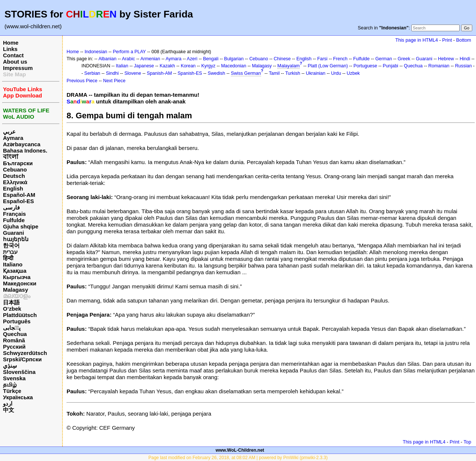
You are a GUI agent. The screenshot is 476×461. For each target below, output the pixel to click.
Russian (464, 66)
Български (18, 163)
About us (15, 62)
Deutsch (14, 176)
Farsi (322, 59)
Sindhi (112, 73)
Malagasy (16, 290)
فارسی (11, 207)
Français (15, 214)
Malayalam (289, 66)
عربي (9, 132)
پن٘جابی (12, 328)
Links (10, 49)
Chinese (282, 59)
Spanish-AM (160, 73)
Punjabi (390, 66)
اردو (8, 404)
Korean (188, 66)
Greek (404, 59)
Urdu (336, 73)
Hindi (465, 59)
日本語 (11, 302)
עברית (10, 252)
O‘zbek (12, 309)
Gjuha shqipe (21, 226)
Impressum (18, 68)
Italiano (13, 264)
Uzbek (353, 73)
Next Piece (114, 81)
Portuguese (366, 66)
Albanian (107, 59)
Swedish (216, 73)
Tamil (274, 73)
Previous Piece (82, 81)
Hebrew (446, 59)
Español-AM (19, 195)
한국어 (11, 245)
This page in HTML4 (417, 40)
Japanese (144, 66)
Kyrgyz (208, 66)
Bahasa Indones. (25, 151)
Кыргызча (17, 277)
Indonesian (96, 52)
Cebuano (15, 169)
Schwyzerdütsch (25, 353)
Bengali (211, 59)
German (384, 59)
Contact (13, 55)
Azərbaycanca (22, 144)
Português (17, 321)
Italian (122, 66)
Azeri (192, 59)
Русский (14, 347)
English (13, 188)
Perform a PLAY (129, 52)
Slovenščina (19, 372)
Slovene (133, 73)
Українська (18, 397)
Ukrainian (316, 73)
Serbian (92, 73)
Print (447, 40)
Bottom (464, 40)
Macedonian (234, 66)
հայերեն (16, 239)
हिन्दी (8, 258)
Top (467, 442)
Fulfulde (14, 220)
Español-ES (18, 201)
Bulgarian (234, 59)
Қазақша (15, 271)
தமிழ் (10, 385)
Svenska (14, 378)
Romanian (439, 66)
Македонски (20, 283)
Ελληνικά (15, 182)
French (340, 59)
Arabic (128, 59)
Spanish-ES (190, 73)
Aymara (13, 138)
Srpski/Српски (22, 359)
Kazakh (167, 66)
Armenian (150, 59)
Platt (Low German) (328, 66)
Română (14, 340)
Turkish (293, 73)
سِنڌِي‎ (10, 366)
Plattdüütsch (20, 315)
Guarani (14, 233)
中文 (9, 410)
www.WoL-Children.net (240, 450)
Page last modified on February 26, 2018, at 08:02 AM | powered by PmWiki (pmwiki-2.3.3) (238, 458)
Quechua (15, 334)
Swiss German (246, 73)
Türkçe (12, 391)
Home (11, 43)
